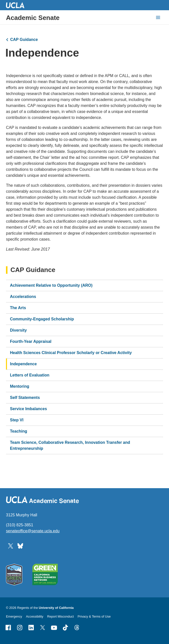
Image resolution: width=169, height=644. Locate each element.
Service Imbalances (28, 409)
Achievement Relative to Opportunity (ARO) (51, 285)
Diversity (18, 330)
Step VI (17, 420)
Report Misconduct (61, 616)
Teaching (19, 431)
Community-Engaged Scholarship (42, 319)
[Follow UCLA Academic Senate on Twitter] (11, 546)
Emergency (14, 616)
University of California (56, 608)
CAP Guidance (24, 40)
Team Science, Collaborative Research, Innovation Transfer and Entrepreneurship (70, 445)
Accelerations (23, 297)
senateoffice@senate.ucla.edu (33, 531)
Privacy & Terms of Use (94, 616)
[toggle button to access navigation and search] (158, 17)
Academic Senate (33, 18)
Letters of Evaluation (30, 375)
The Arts (18, 308)
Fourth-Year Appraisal (31, 341)
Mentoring (20, 386)
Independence (23, 364)
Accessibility (35, 616)
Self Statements (25, 398)
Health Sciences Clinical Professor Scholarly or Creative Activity (71, 353)
